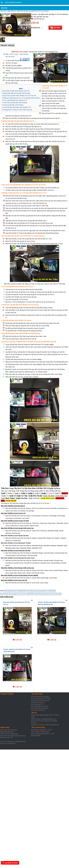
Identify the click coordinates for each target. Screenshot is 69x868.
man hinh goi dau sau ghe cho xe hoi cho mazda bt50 (17, 594)
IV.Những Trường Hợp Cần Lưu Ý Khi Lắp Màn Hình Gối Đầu (21, 98)
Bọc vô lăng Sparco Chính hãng (41, 698)
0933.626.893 (24, 54)
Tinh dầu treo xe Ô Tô (38, 702)
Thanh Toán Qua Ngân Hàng (9, 734)
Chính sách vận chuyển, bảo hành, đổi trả (13, 736)
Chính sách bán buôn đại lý (9, 730)
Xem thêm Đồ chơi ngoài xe (40, 708)
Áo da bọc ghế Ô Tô (38, 704)
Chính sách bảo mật (7, 738)
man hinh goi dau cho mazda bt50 (15, 591)
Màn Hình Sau (12, 11)
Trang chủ (3, 11)
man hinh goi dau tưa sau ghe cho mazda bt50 (41, 591)
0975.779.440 (14, 54)
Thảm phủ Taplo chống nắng (40, 700)
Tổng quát (4, 45)
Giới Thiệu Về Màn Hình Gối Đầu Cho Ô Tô (16, 91)
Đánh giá (11, 45)
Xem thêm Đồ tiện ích (38, 710)
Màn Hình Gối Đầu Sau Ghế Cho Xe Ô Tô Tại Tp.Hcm (33, 11)
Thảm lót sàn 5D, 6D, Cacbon (40, 696)
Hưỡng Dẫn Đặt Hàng (7, 732)
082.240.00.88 (10, 57)
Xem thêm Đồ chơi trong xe (40, 706)
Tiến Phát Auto (11, 743)
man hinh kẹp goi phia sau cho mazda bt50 (48, 594)
